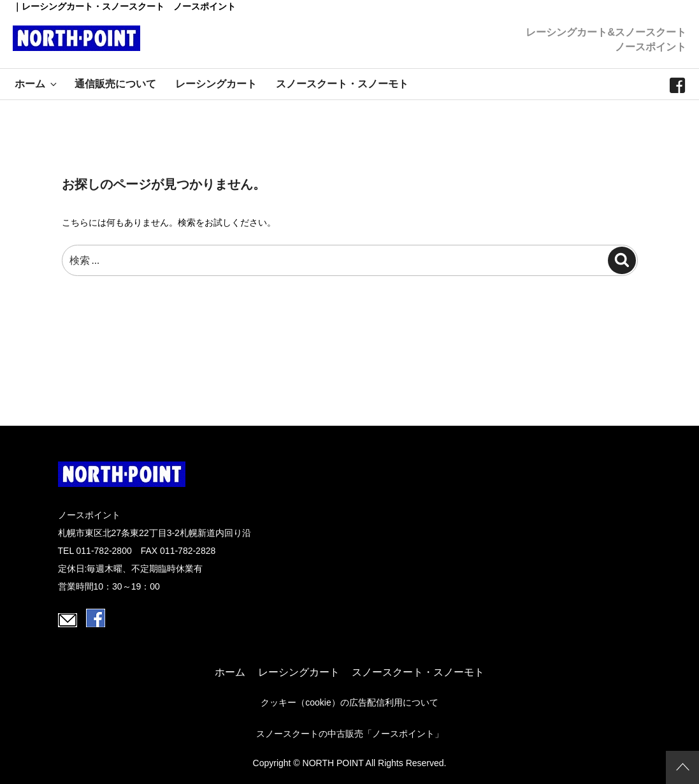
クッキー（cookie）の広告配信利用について (349, 702)
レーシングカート (216, 84)
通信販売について (115, 84)
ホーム (37, 84)
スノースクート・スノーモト (342, 84)
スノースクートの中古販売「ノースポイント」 (350, 734)
